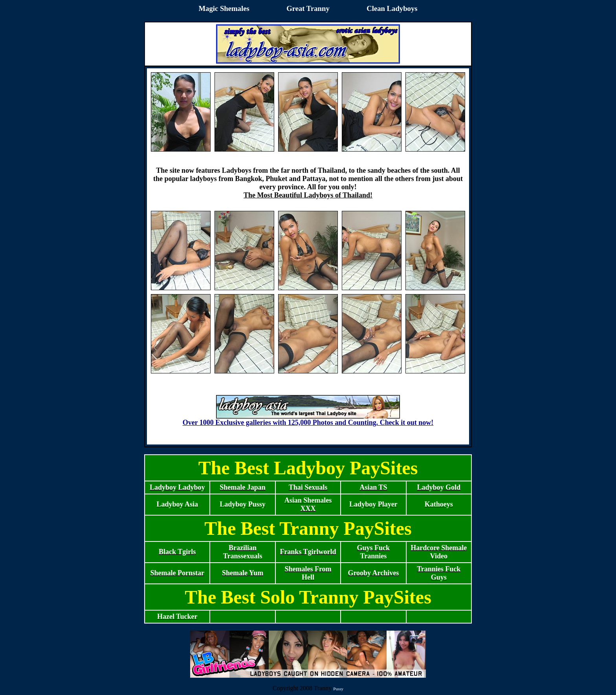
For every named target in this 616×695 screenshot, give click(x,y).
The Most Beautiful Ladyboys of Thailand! (308, 195)
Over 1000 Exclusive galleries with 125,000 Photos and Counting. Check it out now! (308, 419)
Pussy (338, 689)
